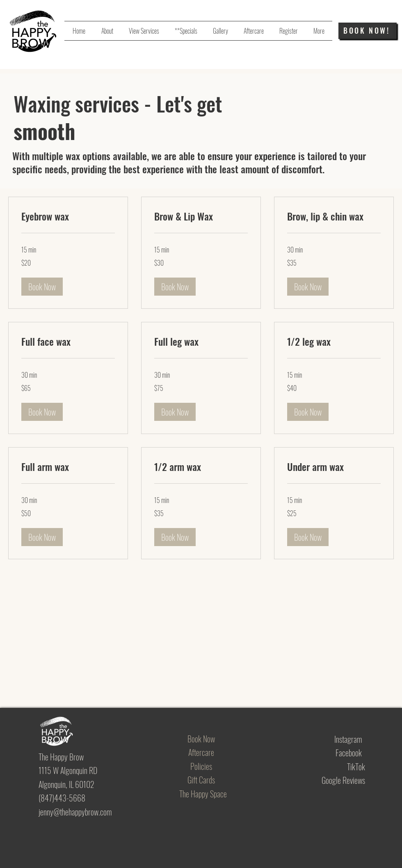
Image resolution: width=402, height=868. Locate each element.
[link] (68, 216)
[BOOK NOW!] (368, 31)
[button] (42, 287)
